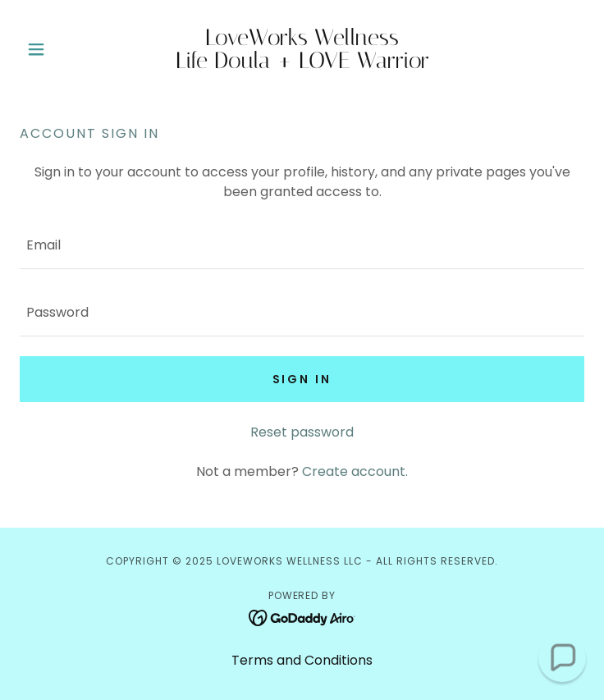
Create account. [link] (355, 471)
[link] (302, 49)
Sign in (302, 379)
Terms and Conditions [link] (302, 660)
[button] (62, 49)
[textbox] (302, 245)
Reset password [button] (302, 432)
